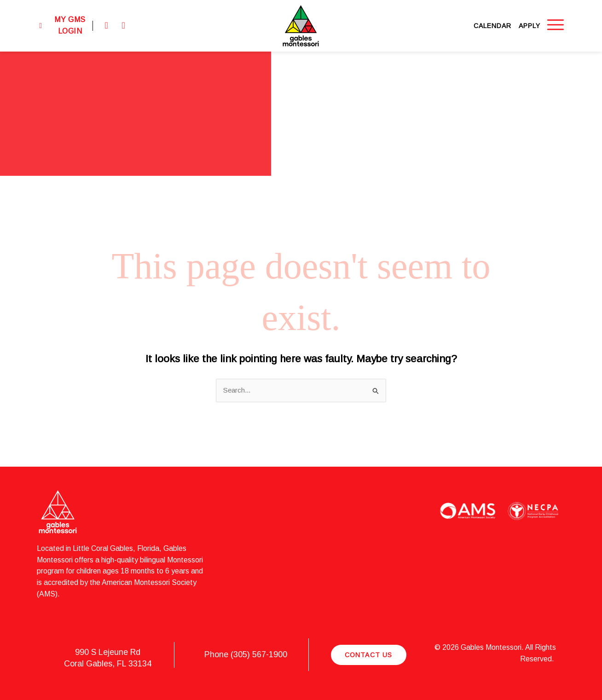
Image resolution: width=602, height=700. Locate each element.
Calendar (492, 26)
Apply (530, 26)
